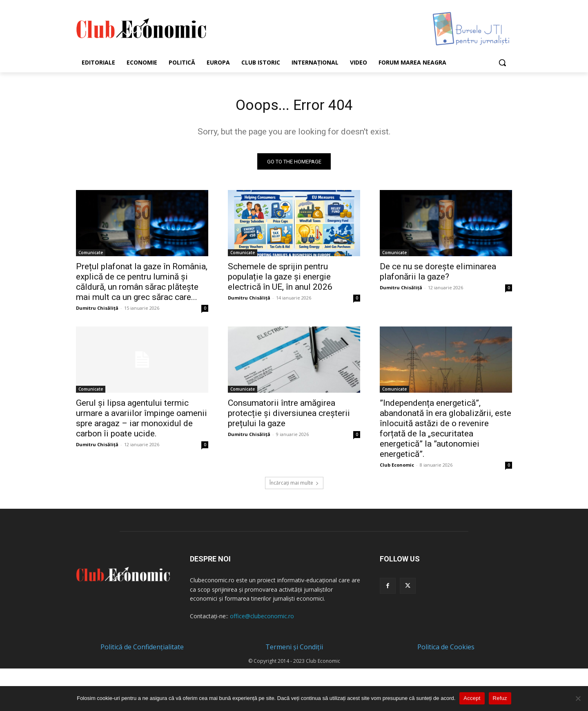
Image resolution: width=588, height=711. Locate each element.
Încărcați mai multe (294, 485)
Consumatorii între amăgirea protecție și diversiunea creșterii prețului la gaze (289, 416)
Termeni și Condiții (294, 650)
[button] (502, 63)
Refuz (500, 698)
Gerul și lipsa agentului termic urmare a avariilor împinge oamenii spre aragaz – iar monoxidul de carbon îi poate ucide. (141, 421)
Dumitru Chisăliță (97, 310)
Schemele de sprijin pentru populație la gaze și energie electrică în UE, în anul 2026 (280, 279)
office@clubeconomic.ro (262, 619)
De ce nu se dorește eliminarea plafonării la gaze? (438, 274)
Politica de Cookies (446, 650)
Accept (472, 698)
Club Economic (397, 467)
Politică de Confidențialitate (142, 650)
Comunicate (91, 255)
